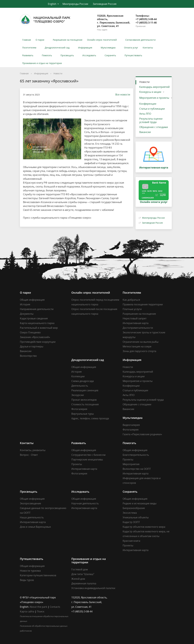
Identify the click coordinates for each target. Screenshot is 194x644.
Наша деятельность (32, 517)
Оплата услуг (131, 48)
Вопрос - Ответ (29, 455)
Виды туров (27, 580)
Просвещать (67, 55)
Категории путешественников (38, 575)
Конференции (148, 104)
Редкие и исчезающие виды (140, 503)
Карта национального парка (37, 323)
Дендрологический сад (57, 48)
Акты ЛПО (145, 114)
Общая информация (32, 300)
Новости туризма (30, 571)
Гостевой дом (80, 569)
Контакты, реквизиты (33, 450)
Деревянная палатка (84, 583)
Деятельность (80, 386)
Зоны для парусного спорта (139, 351)
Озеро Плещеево (30, 332)
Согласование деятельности (140, 40)
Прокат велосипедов (84, 400)
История (25, 304)
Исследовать (89, 55)
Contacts (55, 607)
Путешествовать (133, 55)
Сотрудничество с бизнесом (88, 455)
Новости (58, 73)
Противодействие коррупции (38, 342)
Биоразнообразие (134, 508)
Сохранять (110, 55)
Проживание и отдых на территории (42, 63)
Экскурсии (78, 395)
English (52, 4)
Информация (85, 48)
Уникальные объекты (136, 517)
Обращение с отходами (154, 127)
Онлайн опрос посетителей (102, 40)
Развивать (28, 55)
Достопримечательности (138, 328)
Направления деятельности (37, 309)
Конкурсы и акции (150, 92)
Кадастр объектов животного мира (144, 527)
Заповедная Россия (105, 4)
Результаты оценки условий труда (151, 120)
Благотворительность (136, 455)
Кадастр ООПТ (131, 522)
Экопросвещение (30, 503)
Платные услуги (132, 309)
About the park (38, 607)
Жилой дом (78, 579)
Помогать (47, 55)
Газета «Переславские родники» (142, 434)
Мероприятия (131, 464)
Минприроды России (75, 4)
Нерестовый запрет (135, 318)
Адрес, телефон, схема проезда (90, 418)
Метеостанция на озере (137, 346)
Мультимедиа (108, 48)
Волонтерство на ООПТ (137, 469)
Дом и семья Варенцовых (35, 527)
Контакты (148, 48)
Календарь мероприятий (154, 87)
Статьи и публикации (152, 109)
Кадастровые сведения (34, 318)
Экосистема (130, 513)
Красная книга (131, 541)
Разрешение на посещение (68, 40)
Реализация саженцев (85, 390)
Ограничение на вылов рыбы (141, 342)
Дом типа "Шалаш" (83, 574)
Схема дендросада (83, 381)
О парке (40, 40)
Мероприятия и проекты (154, 98)
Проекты (77, 464)
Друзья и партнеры (32, 346)
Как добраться (131, 300)
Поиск (41, 611)
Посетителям (29, 48)
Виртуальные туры (83, 414)
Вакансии (145, 132)
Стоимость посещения (85, 404)
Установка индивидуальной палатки (93, 588)
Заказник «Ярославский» (35, 337)
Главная (27, 40)
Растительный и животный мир (39, 328)
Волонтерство (28, 356)
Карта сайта (27, 611)
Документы (27, 314)
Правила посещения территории (143, 304)
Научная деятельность (85, 503)
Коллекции (78, 376)
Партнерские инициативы (87, 459)
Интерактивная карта (136, 323)
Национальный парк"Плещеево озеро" (45, 20)
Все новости (121, 95)
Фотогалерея (79, 409)
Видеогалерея (131, 425)
